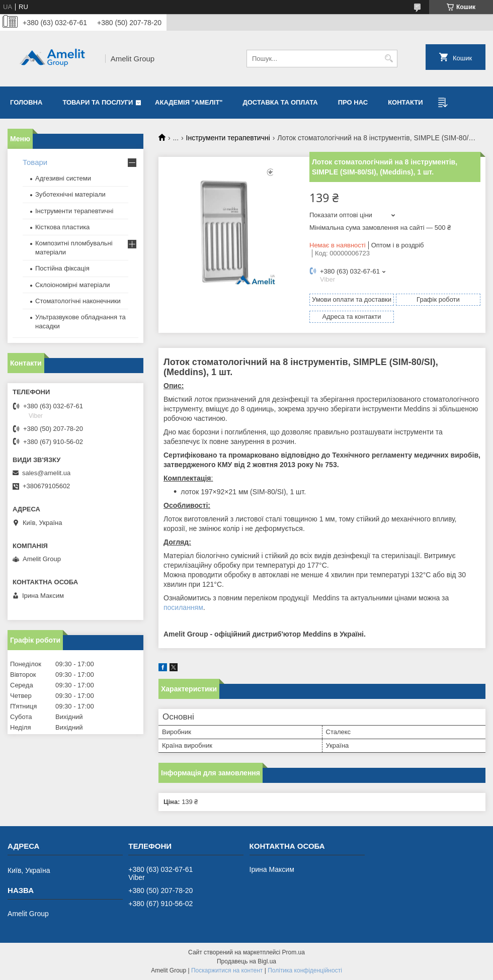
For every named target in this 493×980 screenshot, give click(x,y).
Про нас (353, 102)
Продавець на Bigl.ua (247, 961)
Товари (35, 162)
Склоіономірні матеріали (73, 285)
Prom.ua (294, 952)
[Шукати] (389, 59)
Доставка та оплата (280, 102)
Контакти (405, 102)
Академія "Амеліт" (189, 102)
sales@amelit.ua (46, 473)
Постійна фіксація (62, 268)
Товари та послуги (98, 102)
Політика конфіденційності (305, 970)
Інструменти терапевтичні (228, 138)
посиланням (183, 607)
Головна (26, 102)
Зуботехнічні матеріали (70, 194)
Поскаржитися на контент (227, 970)
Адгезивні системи (63, 178)
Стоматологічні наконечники (78, 301)
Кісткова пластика (62, 227)
